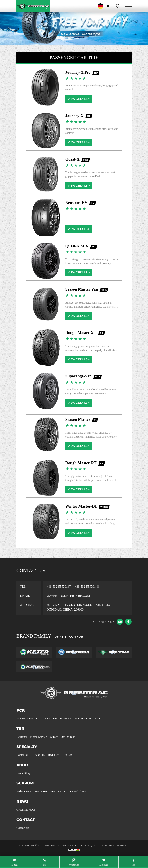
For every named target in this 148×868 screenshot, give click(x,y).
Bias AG (68, 755)
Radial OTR (24, 755)
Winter (54, 737)
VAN (98, 718)
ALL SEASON (83, 718)
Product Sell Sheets (75, 791)
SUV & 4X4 (43, 718)
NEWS (22, 802)
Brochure (55, 791)
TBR (20, 729)
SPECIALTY (27, 747)
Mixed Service (38, 737)
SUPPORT (26, 783)
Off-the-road (68, 737)
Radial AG (54, 755)
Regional (22, 737)
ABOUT (23, 765)
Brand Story (24, 773)
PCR (21, 710)
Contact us (23, 828)
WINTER (66, 718)
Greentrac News (26, 810)
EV (55, 718)
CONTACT (26, 820)
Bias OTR (39, 755)
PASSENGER (25, 718)
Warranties (41, 791)
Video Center (24, 791)
